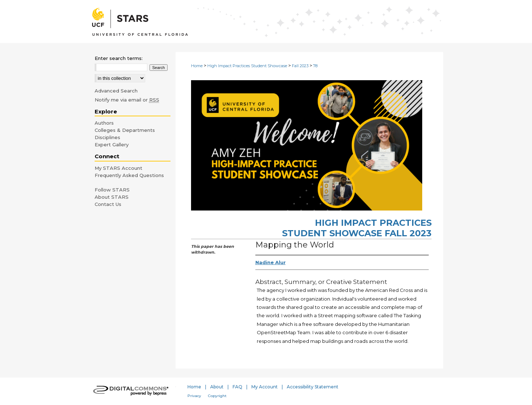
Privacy (194, 396)
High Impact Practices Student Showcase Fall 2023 (357, 228)
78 (315, 66)
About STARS (112, 197)
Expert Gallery (112, 145)
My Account (265, 387)
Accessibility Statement (313, 387)
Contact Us (108, 204)
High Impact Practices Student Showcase (247, 66)
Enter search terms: (119, 58)
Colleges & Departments (125, 130)
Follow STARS (112, 190)
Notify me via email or (127, 100)
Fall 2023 (300, 66)
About (217, 387)
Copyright (217, 396)
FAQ (237, 387)
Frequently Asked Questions (129, 175)
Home (197, 66)
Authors (104, 123)
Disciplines (107, 137)
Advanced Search (116, 91)
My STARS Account (118, 168)
